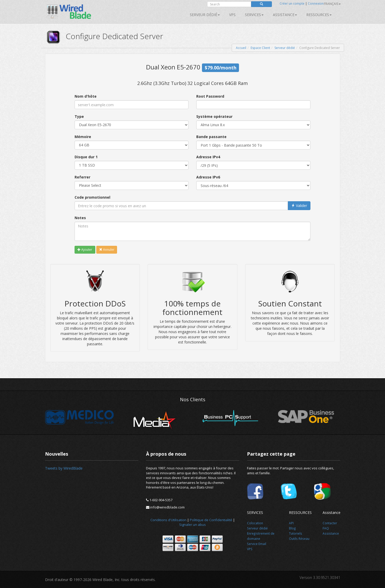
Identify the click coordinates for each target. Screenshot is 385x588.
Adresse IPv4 (208, 157)
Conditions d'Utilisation (168, 520)
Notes (80, 218)
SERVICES (254, 15)
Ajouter (85, 250)
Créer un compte (292, 3)
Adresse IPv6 (208, 177)
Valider (299, 206)
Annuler (107, 250)
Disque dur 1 (86, 157)
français (332, 4)
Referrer (82, 177)
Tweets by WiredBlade (64, 468)
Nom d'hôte (86, 96)
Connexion (316, 3)
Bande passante (211, 137)
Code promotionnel (92, 197)
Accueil (241, 48)
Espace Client (260, 48)
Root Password (210, 96)
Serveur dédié (205, 15)
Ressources (319, 15)
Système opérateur (214, 116)
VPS (232, 15)
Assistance (285, 15)
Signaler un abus (192, 525)
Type (79, 116)
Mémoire (83, 137)
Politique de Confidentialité (211, 520)
